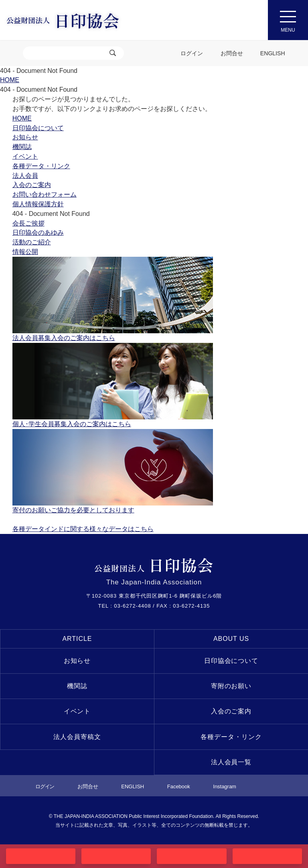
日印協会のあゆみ (38, 233)
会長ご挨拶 (28, 223)
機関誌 (77, 686)
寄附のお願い (231, 686)
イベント (77, 711)
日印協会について (231, 661)
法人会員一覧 (231, 762)
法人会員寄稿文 (77, 737)
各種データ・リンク (231, 737)
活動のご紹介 (32, 242)
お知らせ (77, 661)
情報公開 (25, 252)
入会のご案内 (231, 711)
